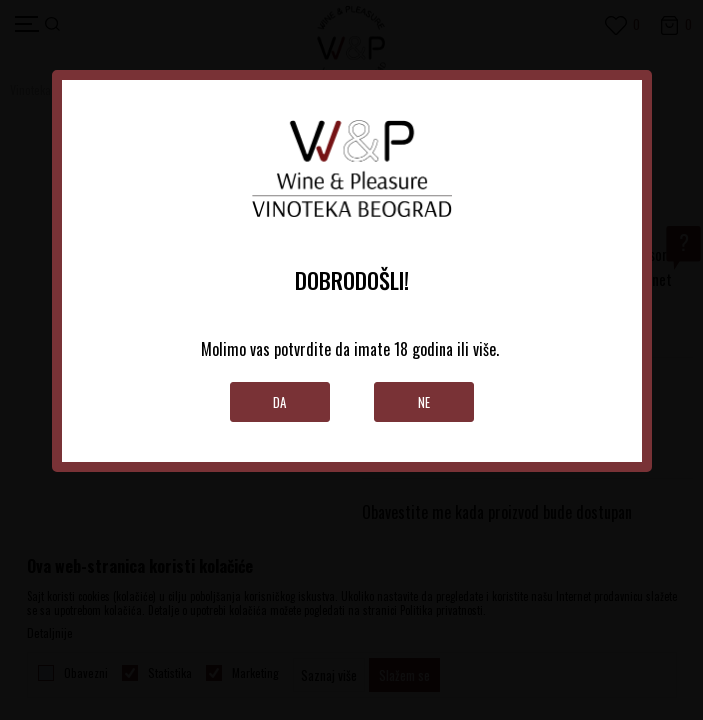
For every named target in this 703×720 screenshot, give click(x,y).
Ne (424, 402)
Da (279, 402)
